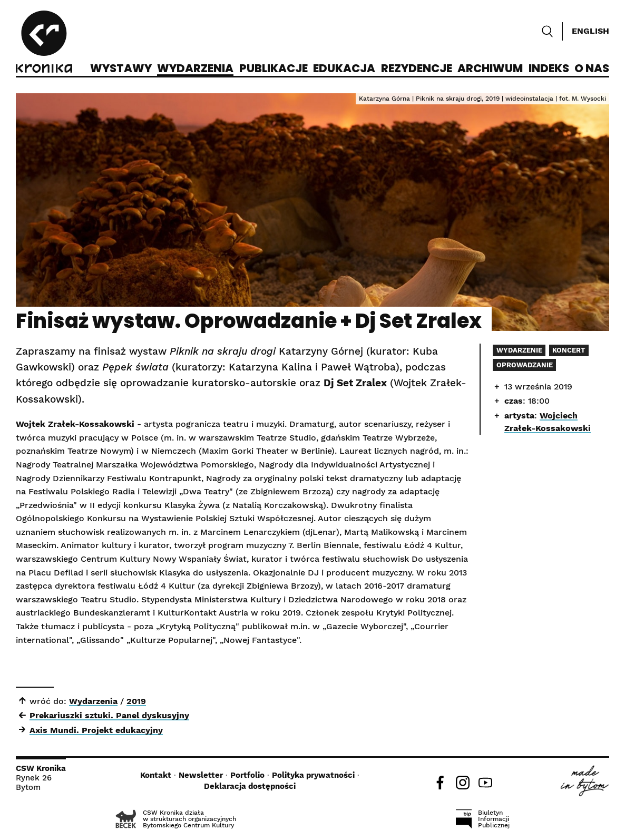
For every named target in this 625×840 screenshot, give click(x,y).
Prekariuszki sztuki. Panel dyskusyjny (109, 715)
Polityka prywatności (313, 775)
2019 (136, 701)
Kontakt (156, 775)
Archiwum (490, 69)
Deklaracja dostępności (250, 786)
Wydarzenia (195, 69)
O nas (592, 69)
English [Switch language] (590, 31)
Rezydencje (417, 69)
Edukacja (344, 69)
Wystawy (121, 69)
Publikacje (274, 69)
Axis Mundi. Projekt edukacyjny (96, 730)
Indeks (549, 69)
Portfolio (247, 775)
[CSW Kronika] (44, 43)
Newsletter (201, 775)
